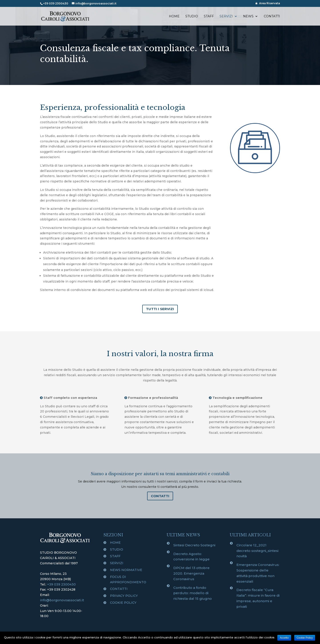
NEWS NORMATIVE (126, 570)
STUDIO (192, 16)
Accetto (284, 638)
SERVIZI (226, 16)
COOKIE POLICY (123, 603)
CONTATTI (272, 16)
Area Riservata (268, 3)
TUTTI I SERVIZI (160, 309)
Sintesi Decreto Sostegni (194, 545)
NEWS (248, 16)
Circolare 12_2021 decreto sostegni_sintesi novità (257, 551)
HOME (174, 16)
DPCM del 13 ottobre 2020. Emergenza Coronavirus (191, 573)
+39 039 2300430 (61, 584)
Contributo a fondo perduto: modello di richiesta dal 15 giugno (193, 593)
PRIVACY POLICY (124, 596)
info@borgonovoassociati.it (62, 600)
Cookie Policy (305, 638)
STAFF (209, 16)
